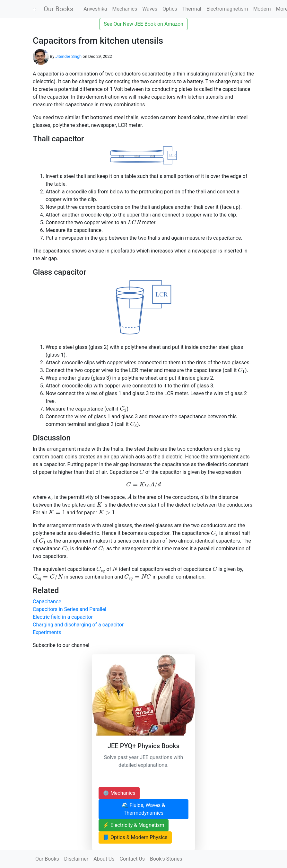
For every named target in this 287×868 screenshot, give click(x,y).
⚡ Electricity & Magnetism (134, 825)
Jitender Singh (68, 56)
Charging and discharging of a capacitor (78, 625)
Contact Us (132, 859)
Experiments (47, 632)
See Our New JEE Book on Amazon (143, 24)
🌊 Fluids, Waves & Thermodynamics (144, 809)
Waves (150, 9)
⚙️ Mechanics (119, 793)
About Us (104, 859)
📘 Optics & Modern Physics (135, 837)
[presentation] (134, 222)
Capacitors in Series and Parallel (70, 609)
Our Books (58, 9)
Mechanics (125, 9)
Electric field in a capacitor (63, 617)
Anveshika (95, 9)
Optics (170, 9)
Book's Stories (166, 859)
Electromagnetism (227, 9)
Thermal (192, 9)
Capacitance (47, 602)
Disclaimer (76, 859)
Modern (262, 9)
